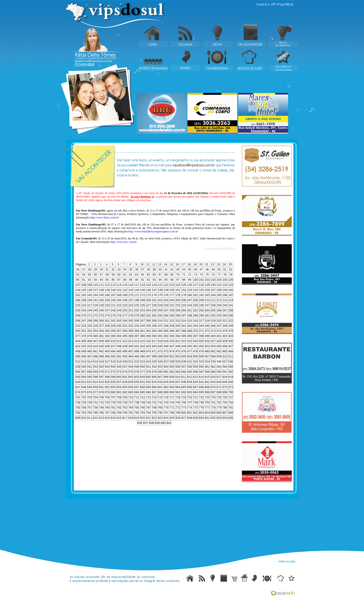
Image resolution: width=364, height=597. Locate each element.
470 (148, 351)
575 (131, 372)
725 (219, 397)
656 (131, 387)
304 (125, 321)
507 (207, 356)
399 (207, 336)
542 (95, 367)
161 (78, 295)
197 (131, 300)
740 (148, 402)
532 (196, 362)
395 (184, 336)
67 (160, 275)
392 (166, 336)
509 (219, 356)
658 (143, 387)
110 (95, 285)
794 (148, 413)
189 (84, 300)
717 (172, 397)
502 (178, 356)
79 (231, 275)
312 (172, 321)
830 (201, 418)
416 (148, 341)
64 (142, 275)
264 (207, 310)
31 (107, 270)
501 (172, 356)
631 (143, 382)
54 (84, 275)
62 (131, 275)
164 (95, 295)
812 (95, 418)
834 (225, 418)
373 (213, 331)
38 (148, 270)
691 (178, 392)
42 (172, 270)
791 (131, 413)
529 (178, 362)
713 (148, 397)
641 (201, 382)
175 (160, 295)
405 (84, 341)
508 (213, 356)
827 (184, 418)
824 (166, 418)
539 (78, 367)
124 (178, 285)
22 (213, 264)
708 (119, 397)
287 (184, 316)
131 (219, 285)
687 (154, 392)
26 (78, 270)
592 (231, 372)
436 (107, 346)
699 (225, 392)
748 (195, 402)
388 (143, 336)
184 (213, 295)
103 (213, 280)
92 (148, 280)
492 (119, 356)
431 (78, 346)
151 (178, 290)
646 (231, 382)
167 (113, 295)
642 (207, 382)
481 (213, 351)
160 (231, 290)
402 (225, 336)
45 (190, 270)
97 (178, 280)
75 (207, 275)
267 (225, 310)
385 (125, 336)
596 (95, 377)
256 (160, 310)
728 (78, 402)
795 (154, 413)
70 (178, 275)
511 (231, 356)
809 (78, 418)
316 (195, 321)
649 (90, 387)
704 (95, 397)
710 (131, 397)
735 (119, 402)
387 (136, 336)
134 (78, 290)
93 (154, 280)
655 (125, 387)
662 (166, 387)
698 (219, 392)
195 (119, 300)
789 (119, 413)
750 (207, 402)
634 (160, 382)
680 (113, 392)
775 (195, 408)
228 (154, 305)
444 (154, 346)
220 (107, 305)
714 (154, 397)
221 (113, 305)
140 (113, 290)
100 (195, 280)
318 (207, 321)
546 (119, 367)
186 (225, 295)
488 (95, 356)
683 (131, 392)
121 (160, 285)
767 (148, 408)
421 (178, 341)
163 (90, 295)
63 (137, 275)
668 (201, 387)
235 (195, 305)
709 (125, 397)
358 (125, 331)
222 (119, 305)
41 (166, 270)
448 (178, 346)
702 (84, 397)
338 (166, 326)
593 (78, 377)
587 (201, 372)
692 (184, 392)
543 (101, 367)
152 (184, 290)
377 (78, 336)
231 (172, 305)
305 (131, 321)
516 (101, 362)
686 (148, 392)
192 (101, 300)
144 (136, 290)
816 (119, 418)
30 (101, 270)
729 (84, 402)
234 (190, 305)
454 (213, 346)
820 (143, 418)
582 (172, 372)
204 (172, 300)
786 (101, 413)
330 (119, 326)
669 (207, 387)
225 (136, 305)
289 (195, 316)
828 (190, 418)
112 (107, 285)
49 (213, 270)
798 (172, 413)
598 (107, 377)
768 (154, 408)
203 (166, 300)
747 (190, 402)
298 (90, 321)
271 (90, 316)
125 (184, 285)
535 (213, 362)
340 (178, 326)
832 (213, 418)
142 (125, 290)
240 (225, 305)
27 (84, 270)
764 (131, 408)
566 (78, 372)
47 (201, 270)
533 (201, 362)
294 (225, 316)
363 (154, 331)
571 (107, 372)
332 (131, 326)
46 (195, 270)
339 (172, 326)
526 (160, 362)
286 (178, 316)
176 (166, 295)
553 (160, 367)
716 (166, 397)
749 (201, 402)
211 (213, 300)
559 (195, 367)
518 (113, 362)
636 (172, 382)
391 (160, 336)
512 (78, 362)
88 (125, 280)
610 (178, 377)
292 (213, 316)
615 (207, 377)
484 (231, 351)
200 (148, 300)
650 (95, 387)
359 (131, 331)
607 (160, 377)
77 (219, 275)
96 (172, 280)
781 (231, 408)
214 (231, 300)
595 (90, 377)
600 (119, 377)
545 (113, 367)
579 (154, 372)
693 (190, 392)
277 (125, 316)
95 (166, 280)
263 (201, 310)
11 (148, 264)
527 (166, 362)
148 (160, 290)
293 (219, 316)
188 (78, 300)
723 (207, 397)
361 (143, 331)
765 (136, 408)
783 (84, 413)
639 (190, 382)
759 (101, 408)
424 (195, 341)
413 (131, 341)
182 (201, 295)
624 (101, 382)
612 (190, 377)
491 (113, 356)
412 (125, 341)
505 (195, 356)
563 (219, 367)
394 (178, 336)
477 (190, 351)
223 (125, 305)
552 (154, 367)
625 (107, 382)
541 (90, 367)
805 (213, 413)
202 (160, 300)
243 (84, 310)
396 (190, 336)
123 (172, 285)
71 (184, 275)
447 (172, 346)
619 (231, 377)
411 (119, 341)
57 (101, 275)
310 (160, 321)
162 (84, 295)
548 (131, 367)
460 (90, 351)
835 (231, 418)
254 (148, 310)
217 (90, 305)
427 (213, 341)
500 (166, 356)
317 (201, 321)
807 (225, 413)
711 (136, 397)
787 (107, 413)
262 (195, 310)
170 (131, 295)
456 (225, 346)
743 (166, 402)
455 (219, 346)
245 (95, 310)
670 (213, 387)
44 (184, 270)
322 (231, 321)
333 (136, 326)
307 (143, 321)
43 (178, 270)
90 (137, 280)
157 (213, 290)
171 (136, 295)
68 (166, 275)
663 (172, 387)
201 (154, 300)
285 (172, 316)
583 (178, 372)
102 (207, 280)
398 (201, 336)
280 (143, 316)
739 (143, 402)
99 (190, 280)
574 (125, 372)
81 (84, 280)
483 (225, 351)
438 (119, 346)
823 (160, 418)
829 (195, 418)
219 (101, 305)
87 (119, 280)
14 (166, 264)
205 (178, 300)
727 (231, 397)
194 (113, 300)
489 (101, 356)
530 (184, 362)
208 (195, 300)
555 (172, 367)
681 (119, 392)
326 (95, 326)
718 (178, 397)
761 (113, 408)
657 (136, 387)
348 (225, 326)
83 (95, 280)
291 (207, 316)
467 (131, 351)
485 (78, 356)
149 (166, 290)
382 (107, 336)
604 (143, 377)
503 (184, 356)
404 (78, 341)
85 (107, 280)
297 (84, 321)
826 (178, 418)
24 (224, 264)
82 (89, 280)
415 (143, 341)
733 (107, 402)
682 (125, 392)
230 (166, 305)
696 (207, 392)
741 (154, 402)
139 (107, 290)
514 (90, 362)
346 (213, 326)
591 (225, 372)
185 (219, 295)
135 (84, 290)
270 (84, 316)
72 (190, 275)
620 (78, 382)
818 (131, 418)
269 (78, 316)
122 (166, 285)
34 (125, 270)
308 (148, 321)
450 (190, 346)
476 (184, 351)
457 (231, 346)
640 (195, 382)
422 (184, 341)
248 (113, 310)
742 (160, 402)
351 (84, 331)
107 (78, 285)
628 (125, 382)
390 (154, 336)
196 (125, 300)
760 (107, 408)
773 (184, 408)
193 (107, 300)
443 (148, 346)
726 (225, 397)
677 (95, 392)
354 (101, 331)
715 (160, 397)
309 (154, 321)
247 (107, 310)
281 (148, 316)
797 (166, 413)
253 (143, 310)
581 (166, 372)
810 (84, 418)
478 (195, 351)
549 (136, 367)
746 (184, 402)
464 (113, 351)
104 (219, 280)
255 (154, 310)
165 (101, 295)
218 (95, 305)
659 (148, 387)
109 (90, 285)
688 (160, 392)
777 (207, 408)
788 (113, 413)
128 (201, 285)
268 (231, 310)
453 (207, 346)
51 (225, 270)
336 (154, 326)
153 (190, 290)
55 (89, 275)
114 (119, 285)
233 (184, 305)
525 (154, 362)
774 (190, 408)
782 (78, 413)
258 (172, 310)
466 (125, 351)
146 (148, 290)
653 (113, 387)
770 (166, 408)
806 (219, 413)
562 (213, 367)
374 (219, 331)
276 (119, 316)
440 (131, 346)
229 (160, 305)
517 (107, 362)
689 (166, 392)
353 (95, 331)
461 (95, 351)
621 (84, 382)
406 (90, 341)
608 (166, 377)
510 (225, 356)
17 (183, 264)
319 (213, 321)
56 (95, 275)
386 (131, 336)
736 (125, 402)
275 (113, 316)
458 (78, 351)
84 (101, 280)
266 (219, 310)
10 (142, 264)
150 (172, 290)
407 (95, 341)
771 (172, 408)
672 (225, 387)
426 (207, 341)
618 (225, 377)
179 (184, 295)
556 (178, 367)
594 (84, 377)
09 (251, 33)
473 (166, 351)
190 (90, 300)
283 (160, 316)
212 (219, 300)
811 (90, 418)
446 (166, 346)
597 (101, 377)
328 (107, 326)
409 (107, 341)
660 (154, 387)
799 (178, 413)
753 (225, 402)
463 (107, 351)
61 (125, 275)
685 (143, 392)
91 (142, 280)
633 (154, 382)
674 (78, 392)
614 (201, 377)
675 (84, 392)
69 (172, 275)
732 (101, 402)
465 (119, 351)
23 (219, 264)
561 (207, 367)
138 (101, 290)
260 (184, 310)
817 (125, 418)
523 (143, 362)
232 (178, 305)
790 (125, 413)
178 (178, 295)
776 (201, 408)
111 (101, 285)
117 (136, 285)
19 (195, 264)
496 (143, 356)
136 (90, 290)
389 (148, 336)
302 (113, 321)
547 (125, 367)
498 (154, 356)
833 (219, 418)
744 (172, 402)
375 (225, 331)
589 (213, 372)
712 (143, 397)
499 (160, 356)
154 (195, 290)
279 (136, 316)
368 (184, 331)
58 (107, 275)
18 (189, 264)
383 (113, 336)
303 (119, 321)
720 (190, 397)
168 (119, 295)
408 (101, 341)
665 (184, 387)
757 (90, 408)
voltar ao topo (287, 561)
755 (78, 408)
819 (136, 418)
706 (107, 397)
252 (136, 310)
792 (136, 413)
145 (143, 290)
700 (231, 392)
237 (207, 305)
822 (154, 418)
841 (169, 423)
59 (113, 275)
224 (131, 305)
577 (143, 372)
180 (190, 295)
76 (213, 275)
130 (213, 285)
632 (148, 382)
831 (207, 418)
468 (136, 351)
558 (190, 367)
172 (143, 295)
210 (207, 300)
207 (190, 300)
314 (184, 321)
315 (190, 321)
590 (219, 372)
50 (219, 270)
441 (136, 346)
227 (148, 305)
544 (107, 367)
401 (219, 336)
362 (148, 331)
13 (160, 264)
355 (107, 331)
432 (84, 346)
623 (95, 382)
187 (231, 295)
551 (148, 367)
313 (178, 321)
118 (143, 285)
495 (136, 356)
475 (178, 351)
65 (148, 275)
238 (213, 305)
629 (131, 382)
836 (140, 423)
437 (113, 346)
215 (78, 305)
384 (119, 336)
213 (225, 300)
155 (201, 290)
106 (231, 280)
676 (90, 392)
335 (148, 326)
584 (184, 372)
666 (190, 387)
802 (195, 413)
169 (125, 295)
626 (113, 382)
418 (160, 341)
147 (154, 290)
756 (84, 408)
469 (143, 351)
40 (160, 270)
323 (78, 326)
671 (219, 387)
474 (172, 351)
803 (201, 413)
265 (213, 310)
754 (231, 402)
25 (230, 264)
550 (143, 367)
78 (225, 275)
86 (113, 280)
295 (231, 316)
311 (166, 321)
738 (136, 402)
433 (90, 346)
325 (90, 326)
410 (113, 341)
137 (95, 290)
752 (219, 402)
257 (166, 310)
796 (160, 413)
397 (195, 336)
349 (231, 326)
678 (101, 392)
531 (190, 362)
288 (190, 316)
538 (231, 362)
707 (113, 397)
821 (148, 418)
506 (201, 356)
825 (172, 418)
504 (190, 356)
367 (178, 331)
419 (166, 341)
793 (143, 413)
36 (137, 270)
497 (148, 356)
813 (101, 418)
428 (219, 341)
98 (184, 280)
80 (78, 280)
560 (201, 367)
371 (201, 331)
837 (145, 423)
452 (201, 346)
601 (125, 377)
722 (201, 397)
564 (225, 367)
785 (95, 413)
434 (95, 346)
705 (101, 397)
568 (90, 372)
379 (90, 336)
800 (184, 413)
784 (90, 413)
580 (160, 372)
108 (84, 285)
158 (219, 290)
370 (195, 331)
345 (207, 326)
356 (113, 331)
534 (208, 362)
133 (231, 285)
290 (201, 316)
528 (172, 362)
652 (107, 387)
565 (231, 367)
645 (225, 382)
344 (201, 326)
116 (131, 285)
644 (219, 382)
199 (143, 300)
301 (107, 321)
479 (201, 351)
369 (190, 331)
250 (125, 310)
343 (195, 326)
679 (107, 392)
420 (172, 341)
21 (207, 264)
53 (78, 275)
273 (101, 316)
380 (95, 336)
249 (119, 310)
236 (201, 305)
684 (136, 392)
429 (225, 341)
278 (131, 316)
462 (101, 351)
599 (113, 377)
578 (148, 372)
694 (195, 392)
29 (95, 270)
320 (219, 321)
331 (125, 326)
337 (160, 326)
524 (149, 362)
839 (157, 423)
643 (213, 382)
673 (231, 387)
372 (207, 331)
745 (178, 402)
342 (190, 326)
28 (89, 270)
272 (95, 316)
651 (101, 387)
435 (101, 346)
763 (125, 408)
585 (190, 372)
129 (207, 285)
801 (190, 413)
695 (201, 392)
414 (136, 341)
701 (78, 397)
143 (131, 290)
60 (119, 275)
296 (78, 321)
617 (219, 377)
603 (136, 377)
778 (213, 408)
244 (90, 310)
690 (172, 392)
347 (219, 326)
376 (231, 331)
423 (190, 341)
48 (207, 270)
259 (178, 310)
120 (154, 285)
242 (78, 310)
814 (107, 418)
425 (201, 341)
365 (166, 331)
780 (225, 408)
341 (184, 326)
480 (207, 351)
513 (84, 362)
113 (113, 285)
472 (160, 351)
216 (84, 305)
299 (95, 321)
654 (119, 387)
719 (184, 397)
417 (154, 341)
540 (84, 367)
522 (137, 362)
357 (119, 331)
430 (231, 341)
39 (154, 270)
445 (160, 346)
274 (107, 316)
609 (172, 377)
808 (231, 413)
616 (213, 377)
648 (84, 387)
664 (178, 387)
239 (219, 305)
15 (171, 264)
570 (101, 372)
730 (90, 402)
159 (225, 290)
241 (231, 305)
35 (131, 270)
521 (131, 362)
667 (195, 387)
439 (125, 346)
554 (166, 367)
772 (178, 408)
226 (143, 305)
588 (207, 372)
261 (190, 310)
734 (113, 402)
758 (95, 408)
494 (131, 356)
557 (184, 367)
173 (148, 295)
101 (201, 280)
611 (184, 377)
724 (213, 397)
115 (125, 285)
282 (154, 316)
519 (119, 362)
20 (201, 264)
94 (160, 280)
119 (148, 285)
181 (195, 295)
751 (213, 402)
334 (143, 326)
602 (131, 377)
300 (101, 321)
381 (101, 336)
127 (195, 285)
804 (207, 413)
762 (119, 408)
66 (154, 275)
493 (125, 356)
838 (151, 423)
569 (95, 372)
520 (125, 362)
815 (113, 418)
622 (90, 382)
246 (101, 310)
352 (90, 331)
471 (154, 351)
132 (225, 285)
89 (131, 280)
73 (195, 275)
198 (136, 300)
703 (90, 397)
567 (84, 372)
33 (119, 270)
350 (78, 331)
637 (178, 382)
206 (184, 300)
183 (207, 295)
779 (219, 408)
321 (225, 321)
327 (101, 326)
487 (90, 356)
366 (172, 331)
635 (166, 382)
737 (131, 402)
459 (84, 351)
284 (166, 316)
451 (195, 346)
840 (163, 423)
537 (225, 362)
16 (177, 264)
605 (148, 377)
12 (154, 264)
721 (195, 397)
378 (84, 336)
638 (184, 382)
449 (184, 346)
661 (160, 387)
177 (172, 295)
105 (225, 280)
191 (95, 300)
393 (172, 336)
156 (207, 290)
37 (142, 270)
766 (143, 408)
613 (195, 377)
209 (201, 300)
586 (195, 372)
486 (84, 356)
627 (119, 382)
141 (119, 290)
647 (78, 387)
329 (113, 326)
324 (84, 326)
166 (107, 295)
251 (131, 310)
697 (213, 392)
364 (160, 331)
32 (113, 270)
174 (154, 295)
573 (119, 372)
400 (213, 336)
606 (154, 377)
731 (95, 402)
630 (136, 382)
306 (136, 321)
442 (143, 346)
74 (201, 275)
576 (136, 372)
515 (96, 362)
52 (231, 270)
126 (190, 285)
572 (113, 372)
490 (107, 356)
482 (219, 351)
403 (231, 336)
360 (136, 331)
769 (160, 408)
